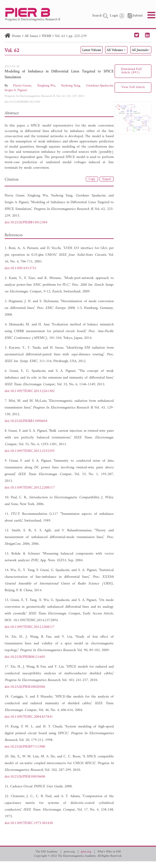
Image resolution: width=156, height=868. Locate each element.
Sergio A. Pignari (16, 90)
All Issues (31, 36)
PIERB (46, 36)
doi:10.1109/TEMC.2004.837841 (29, 717)
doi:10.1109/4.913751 (21, 268)
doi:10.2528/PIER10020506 (25, 687)
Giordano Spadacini (100, 86)
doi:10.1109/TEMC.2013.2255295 (30, 451)
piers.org (69, 852)
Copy (92, 179)
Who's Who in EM (109, 852)
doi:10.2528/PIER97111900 (25, 747)
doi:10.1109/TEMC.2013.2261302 (30, 391)
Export (107, 179)
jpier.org (86, 852)
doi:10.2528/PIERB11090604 (26, 421)
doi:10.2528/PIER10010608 (25, 777)
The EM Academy (47, 852)
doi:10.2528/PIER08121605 (25, 657)
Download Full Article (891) (131, 71)
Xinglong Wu (46, 86)
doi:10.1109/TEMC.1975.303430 (29, 823)
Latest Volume (92, 50)
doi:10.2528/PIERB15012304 (22, 102)
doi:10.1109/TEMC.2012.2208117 (30, 488)
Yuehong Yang (70, 86)
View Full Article (133, 87)
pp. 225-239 (78, 36)
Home (16, 36)
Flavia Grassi (22, 86)
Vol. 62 (60, 36)
